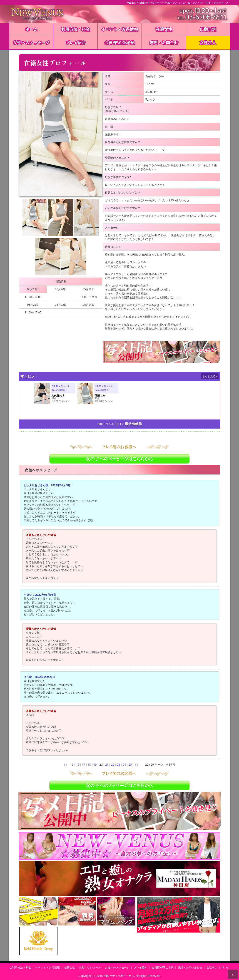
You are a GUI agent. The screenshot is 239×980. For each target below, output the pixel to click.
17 (83, 765)
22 (113, 765)
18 (89, 765)
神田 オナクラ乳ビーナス (119, 976)
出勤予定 (208, 29)
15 (72, 765)
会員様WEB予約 (120, 42)
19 (95, 765)
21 (107, 765)
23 (119, 765)
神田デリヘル (106, 424)
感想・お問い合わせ (190, 967)
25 (130, 765)
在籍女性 (164, 29)
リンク (226, 967)
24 (124, 765)
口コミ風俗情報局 (128, 424)
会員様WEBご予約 (163, 967)
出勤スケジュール (90, 967)
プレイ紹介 (75, 42)
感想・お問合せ (164, 42)
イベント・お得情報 (119, 29)
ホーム (31, 29)
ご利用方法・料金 (20, 967)
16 (78, 765)
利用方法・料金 (75, 29)
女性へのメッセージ (31, 42)
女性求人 (208, 42)
